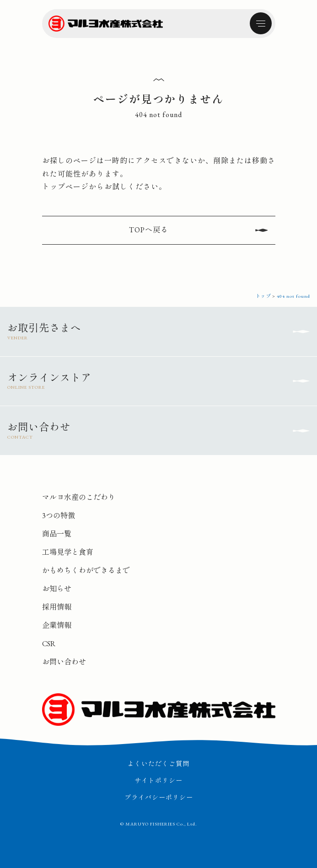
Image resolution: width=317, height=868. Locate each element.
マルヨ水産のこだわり (79, 497)
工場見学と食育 (68, 552)
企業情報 (57, 625)
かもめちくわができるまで (86, 571)
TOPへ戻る (149, 230)
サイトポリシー (158, 781)
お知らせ (57, 589)
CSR (49, 644)
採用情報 (57, 607)
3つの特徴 (59, 516)
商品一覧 (57, 534)
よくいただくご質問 (158, 764)
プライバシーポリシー (159, 798)
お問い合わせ (64, 662)
